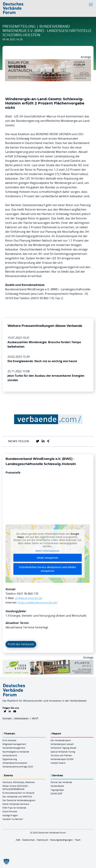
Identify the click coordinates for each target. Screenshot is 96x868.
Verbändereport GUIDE (62, 759)
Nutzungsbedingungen (61, 840)
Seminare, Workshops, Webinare (19, 782)
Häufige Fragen (10, 815)
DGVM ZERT (57, 794)
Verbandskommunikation (15, 763)
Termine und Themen (61, 755)
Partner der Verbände (61, 782)
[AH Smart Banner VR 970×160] (48, 662)
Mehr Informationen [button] (48, 551)
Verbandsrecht (10, 755)
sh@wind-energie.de (29, 598)
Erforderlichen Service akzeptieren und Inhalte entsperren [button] (48, 569)
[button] (6, 862)
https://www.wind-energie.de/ (38, 602)
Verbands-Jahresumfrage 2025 (18, 767)
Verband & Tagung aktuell (63, 748)
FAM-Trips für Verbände (14, 808)
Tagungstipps (57, 790)
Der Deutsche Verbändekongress (19, 800)
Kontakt (7, 718)
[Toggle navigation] (91, 5)
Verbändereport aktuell (62, 744)
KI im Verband (9, 740)
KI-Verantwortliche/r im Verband (18, 793)
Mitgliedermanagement (14, 744)
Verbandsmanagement (14, 748)
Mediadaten (22, 718)
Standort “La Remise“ (13, 819)
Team (78, 840)
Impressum (42, 840)
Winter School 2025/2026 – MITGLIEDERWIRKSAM (16, 787)
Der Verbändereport (61, 740)
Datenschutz (28, 840)
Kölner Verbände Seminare (16, 804)
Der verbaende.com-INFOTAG (17, 797)
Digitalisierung (10, 759)
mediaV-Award (58, 763)
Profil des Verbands (21, 644)
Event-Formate (10, 811)
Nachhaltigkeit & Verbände (16, 752)
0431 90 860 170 (28, 594)
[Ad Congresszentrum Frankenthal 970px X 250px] (48, 61)
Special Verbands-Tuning (63, 752)
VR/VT (35, 718)
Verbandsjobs (57, 786)
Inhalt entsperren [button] (48, 558)
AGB (18, 840)
